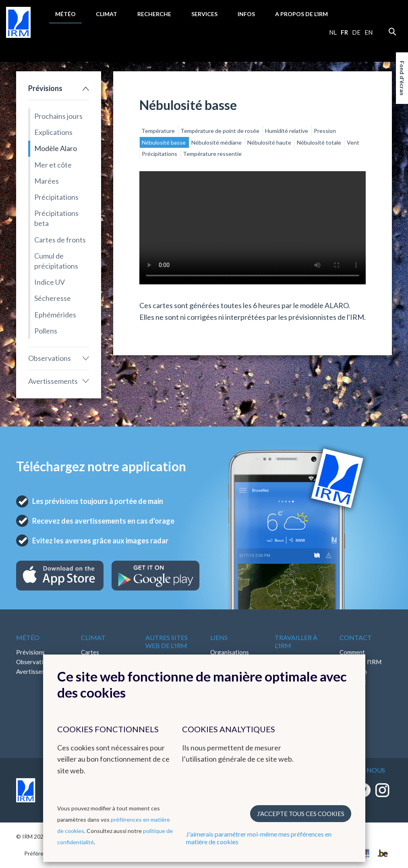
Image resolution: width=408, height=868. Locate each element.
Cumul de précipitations (56, 261)
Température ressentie (212, 154)
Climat (107, 14)
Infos (246, 14)
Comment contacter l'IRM (360, 657)
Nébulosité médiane (217, 142)
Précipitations (56, 197)
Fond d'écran (402, 78)
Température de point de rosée (221, 131)
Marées (47, 181)
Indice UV (50, 282)
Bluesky (350, 700)
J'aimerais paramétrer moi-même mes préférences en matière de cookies (259, 838)
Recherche (154, 14)
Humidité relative (287, 131)
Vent (353, 142)
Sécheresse (53, 298)
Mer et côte (53, 165)
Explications (53, 132)
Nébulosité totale (320, 142)
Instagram (353, 671)
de (356, 32)
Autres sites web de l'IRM (167, 641)
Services (204, 14)
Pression (325, 131)
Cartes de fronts (60, 240)
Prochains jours (58, 116)
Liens (219, 637)
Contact (356, 637)
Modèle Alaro (56, 148)
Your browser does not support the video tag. (253, 228)
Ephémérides (55, 315)
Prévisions (45, 88)
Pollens (46, 331)
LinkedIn (351, 691)
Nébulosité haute (270, 142)
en (369, 32)
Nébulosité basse (164, 142)
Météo (65, 14)
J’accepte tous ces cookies (301, 814)
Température (159, 131)
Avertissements (53, 381)
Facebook (353, 681)
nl (333, 32)
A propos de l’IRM (301, 14)
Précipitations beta (56, 218)
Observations (50, 358)
